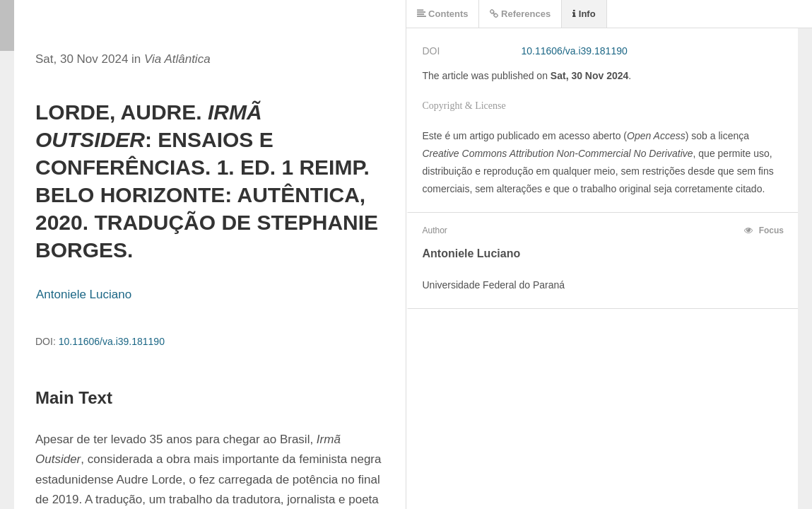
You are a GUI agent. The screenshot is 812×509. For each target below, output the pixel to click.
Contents (443, 14)
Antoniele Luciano (84, 294)
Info (584, 14)
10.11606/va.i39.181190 (112, 341)
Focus (764, 230)
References (520, 14)
